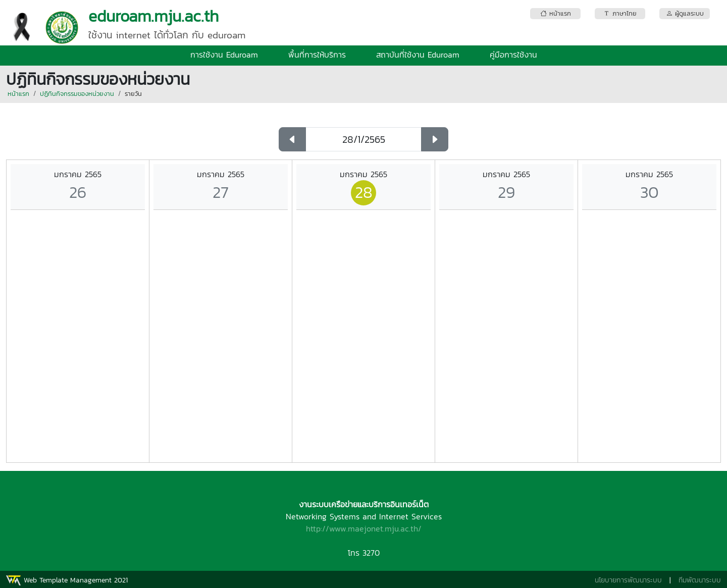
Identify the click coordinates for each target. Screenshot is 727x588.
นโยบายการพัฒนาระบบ (628, 580)
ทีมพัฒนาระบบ (700, 580)
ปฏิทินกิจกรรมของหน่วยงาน (77, 94)
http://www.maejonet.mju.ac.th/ (364, 528)
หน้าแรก (18, 94)
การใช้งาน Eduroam (224, 55)
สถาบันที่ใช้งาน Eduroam (418, 55)
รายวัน (133, 94)
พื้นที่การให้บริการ (317, 55)
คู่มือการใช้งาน (513, 55)
